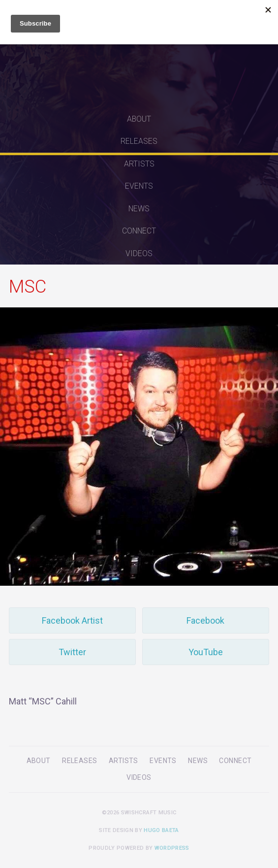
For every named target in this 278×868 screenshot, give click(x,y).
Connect (139, 231)
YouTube (206, 652)
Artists (139, 164)
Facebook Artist (72, 620)
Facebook (205, 620)
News (139, 209)
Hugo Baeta (161, 830)
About (139, 119)
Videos (139, 253)
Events (139, 186)
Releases (139, 141)
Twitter (72, 652)
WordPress (172, 848)
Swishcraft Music (139, 54)
